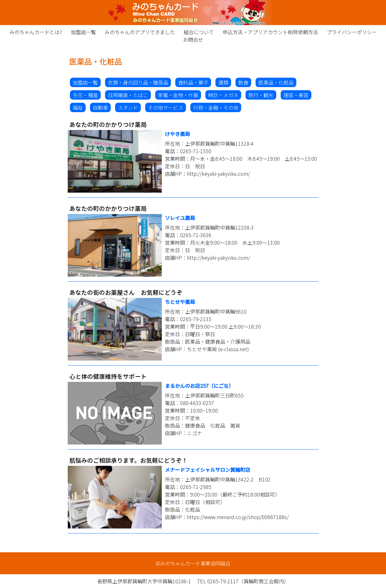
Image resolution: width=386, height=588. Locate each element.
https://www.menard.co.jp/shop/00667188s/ (238, 517)
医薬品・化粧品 (276, 82)
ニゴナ (194, 433)
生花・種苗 (85, 95)
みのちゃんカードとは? (36, 32)
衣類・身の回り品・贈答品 (138, 82)
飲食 (243, 82)
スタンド (128, 107)
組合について (199, 32)
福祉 (78, 107)
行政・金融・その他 (216, 107)
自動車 (100, 107)
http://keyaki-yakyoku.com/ (218, 174)
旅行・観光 (261, 95)
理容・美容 (296, 95)
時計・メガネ (223, 95)
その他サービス (166, 107)
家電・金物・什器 (178, 95)
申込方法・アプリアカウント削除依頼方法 (270, 32)
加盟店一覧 (83, 32)
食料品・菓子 (193, 82)
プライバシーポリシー (352, 32)
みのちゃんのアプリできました (140, 32)
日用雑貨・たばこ (128, 95)
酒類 (223, 82)
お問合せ (193, 39)
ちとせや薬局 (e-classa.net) (218, 349)
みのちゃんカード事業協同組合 (193, 13)
